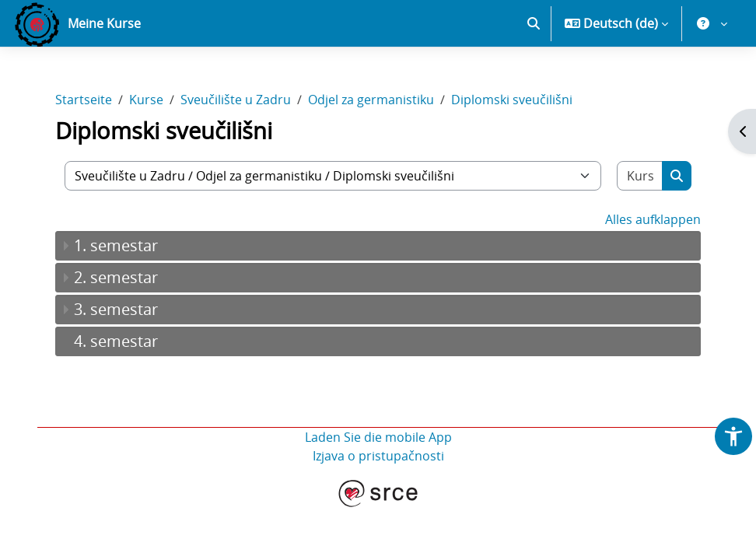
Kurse (146, 100)
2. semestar (116, 277)
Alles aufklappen (653, 219)
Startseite (84, 100)
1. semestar (116, 245)
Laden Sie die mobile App (378, 437)
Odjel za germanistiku (371, 100)
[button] (534, 23)
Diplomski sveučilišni (512, 100)
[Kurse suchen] (640, 176)
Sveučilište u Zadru (236, 100)
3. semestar (116, 309)
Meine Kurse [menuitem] (104, 23)
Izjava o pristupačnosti (378, 456)
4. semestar (116, 341)
